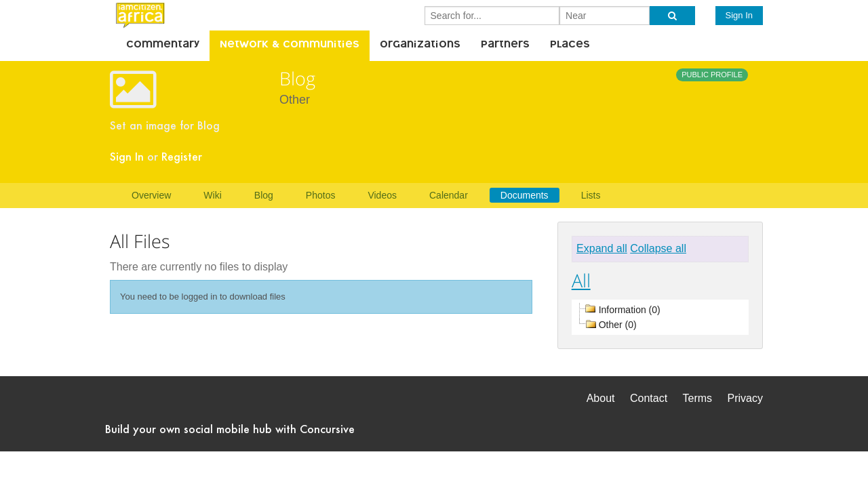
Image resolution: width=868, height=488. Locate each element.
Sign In (739, 15)
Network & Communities (290, 45)
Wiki (212, 195)
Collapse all (658, 248)
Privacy (745, 398)
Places (570, 45)
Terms (698, 398)
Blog (264, 195)
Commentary (163, 45)
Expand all (602, 248)
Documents (525, 195)
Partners (505, 45)
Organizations (420, 45)
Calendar (449, 195)
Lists (591, 195)
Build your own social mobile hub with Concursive (230, 429)
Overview (151, 195)
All (581, 280)
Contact (649, 398)
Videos (382, 195)
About (601, 398)
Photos (321, 195)
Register (182, 156)
